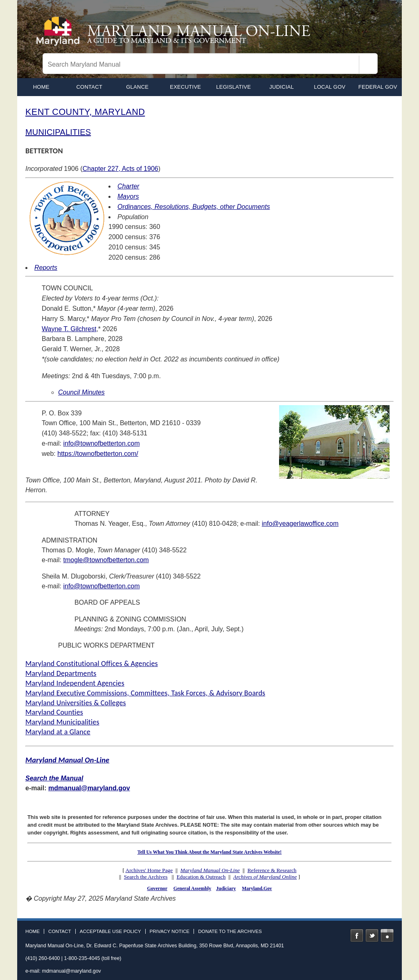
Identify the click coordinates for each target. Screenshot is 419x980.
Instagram (387, 935)
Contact (89, 87)
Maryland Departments (61, 673)
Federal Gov (378, 87)
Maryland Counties (54, 712)
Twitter (372, 935)
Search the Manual (54, 778)
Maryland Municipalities (62, 722)
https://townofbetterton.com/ (98, 454)
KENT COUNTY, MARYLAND (85, 112)
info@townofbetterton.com (101, 443)
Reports (46, 268)
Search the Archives (146, 877)
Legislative (233, 87)
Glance (137, 87)
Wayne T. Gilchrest (69, 329)
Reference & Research (272, 870)
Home (33, 931)
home (41, 87)
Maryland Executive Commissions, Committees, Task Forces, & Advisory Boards (145, 693)
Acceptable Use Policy (110, 931)
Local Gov (330, 87)
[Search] (368, 65)
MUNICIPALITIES (58, 132)
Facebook (357, 935)
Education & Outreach (201, 877)
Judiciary (226, 888)
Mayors (128, 196)
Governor (157, 888)
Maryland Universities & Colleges (76, 703)
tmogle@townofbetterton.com (106, 560)
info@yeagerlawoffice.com (300, 524)
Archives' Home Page (149, 870)
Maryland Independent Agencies (75, 683)
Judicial (282, 87)
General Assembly (192, 888)
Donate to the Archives (230, 931)
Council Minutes (81, 392)
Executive (185, 87)
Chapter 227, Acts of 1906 (121, 169)
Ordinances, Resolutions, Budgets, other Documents (194, 207)
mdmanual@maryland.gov (89, 788)
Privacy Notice (170, 931)
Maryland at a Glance (58, 732)
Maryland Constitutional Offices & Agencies (92, 664)
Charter (128, 186)
